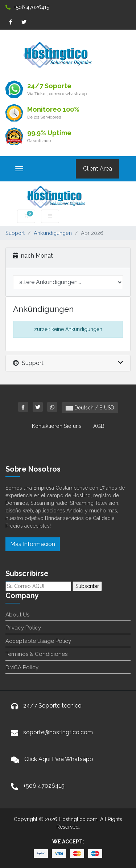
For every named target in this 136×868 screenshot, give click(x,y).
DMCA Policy (22, 667)
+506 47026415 (27, 7)
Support (15, 233)
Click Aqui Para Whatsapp (59, 759)
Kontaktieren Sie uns (57, 426)
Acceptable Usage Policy (38, 641)
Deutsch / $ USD (90, 408)
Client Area (98, 169)
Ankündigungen (53, 233)
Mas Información (33, 544)
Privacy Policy (23, 628)
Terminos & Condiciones (36, 654)
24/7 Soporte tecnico (52, 706)
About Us (17, 615)
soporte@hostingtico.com (58, 732)
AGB (99, 426)
